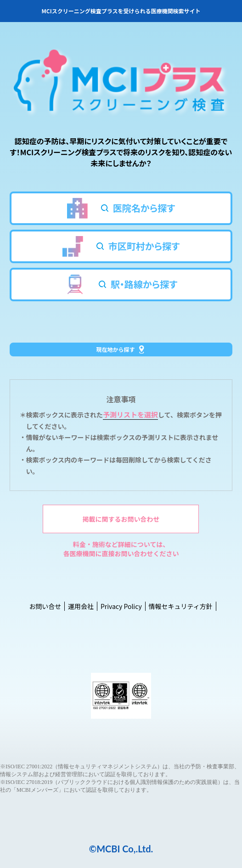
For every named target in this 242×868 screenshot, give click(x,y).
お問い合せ (45, 606)
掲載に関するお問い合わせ (121, 519)
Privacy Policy (121, 606)
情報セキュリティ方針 (180, 606)
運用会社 (81, 606)
